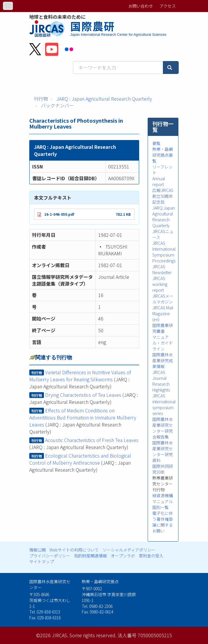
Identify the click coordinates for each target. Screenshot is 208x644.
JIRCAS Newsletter (162, 269)
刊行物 (41, 99)
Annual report (159, 181)
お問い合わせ (141, 6)
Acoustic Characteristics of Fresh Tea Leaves (92, 440)
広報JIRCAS (163, 190)
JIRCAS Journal (159, 375)
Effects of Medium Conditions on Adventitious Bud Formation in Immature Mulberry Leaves (83, 417)
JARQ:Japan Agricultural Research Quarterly (164, 217)
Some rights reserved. (93, 635)
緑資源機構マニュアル (163, 498)
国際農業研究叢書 (163, 328)
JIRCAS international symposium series (164, 404)
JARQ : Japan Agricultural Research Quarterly (104, 99)
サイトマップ (42, 562)
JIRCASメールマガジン (163, 299)
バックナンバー (57, 105)
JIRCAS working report (160, 284)
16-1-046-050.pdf (59, 214)
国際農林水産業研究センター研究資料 (163, 451)
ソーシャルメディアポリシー (129, 550)
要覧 (156, 143)
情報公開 (37, 550)
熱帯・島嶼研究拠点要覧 (163, 155)
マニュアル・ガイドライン (163, 343)
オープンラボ (123, 556)
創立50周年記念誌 (163, 199)
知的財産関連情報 (91, 556)
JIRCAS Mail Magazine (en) (163, 313)
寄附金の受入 (151, 556)
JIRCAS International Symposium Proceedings (164, 252)
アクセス (168, 6)
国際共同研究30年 (163, 469)
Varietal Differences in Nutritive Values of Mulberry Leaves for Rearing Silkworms (80, 376)
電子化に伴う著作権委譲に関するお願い (163, 522)
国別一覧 (161, 507)
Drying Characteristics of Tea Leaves (83, 395)
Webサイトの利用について (74, 550)
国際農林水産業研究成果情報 (163, 360)
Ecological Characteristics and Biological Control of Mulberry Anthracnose (80, 459)
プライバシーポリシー (50, 556)
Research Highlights (161, 387)
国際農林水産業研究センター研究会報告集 (163, 428)
